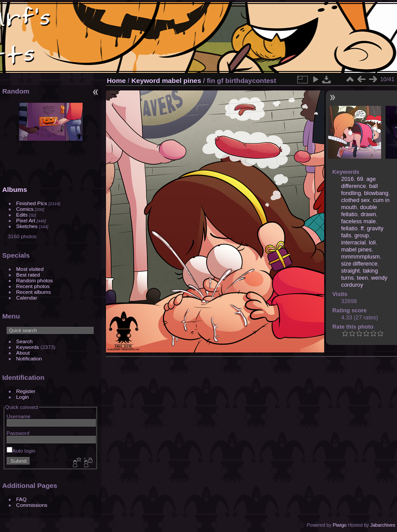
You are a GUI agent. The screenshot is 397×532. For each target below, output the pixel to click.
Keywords (28, 347)
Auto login (21, 451)
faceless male (359, 221)
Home (116, 81)
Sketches (27, 226)
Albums (15, 189)
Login (23, 397)
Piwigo (339, 525)
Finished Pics (32, 203)
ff (362, 228)
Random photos (35, 280)
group (361, 235)
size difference (359, 264)
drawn (369, 214)
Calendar (27, 298)
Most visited (30, 269)
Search (25, 341)
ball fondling (360, 189)
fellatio (350, 228)
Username (19, 416)
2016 (348, 179)
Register (26, 391)
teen (362, 278)
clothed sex (356, 200)
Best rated (28, 275)
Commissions (32, 505)
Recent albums (34, 292)
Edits (22, 215)
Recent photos (33, 286)
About (23, 353)
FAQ (22, 499)
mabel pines (182, 81)
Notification (29, 358)
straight (351, 271)
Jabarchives (383, 525)
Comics (25, 209)
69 (360, 179)
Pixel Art (26, 220)
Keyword (146, 81)
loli (372, 242)
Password (18, 433)
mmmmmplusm (361, 257)
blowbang (376, 193)
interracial (354, 242)
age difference (359, 182)
